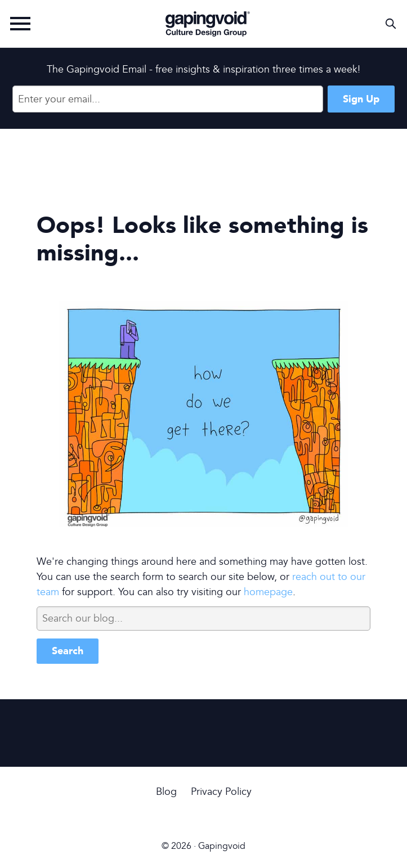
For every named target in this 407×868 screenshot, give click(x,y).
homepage (268, 592)
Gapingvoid (208, 24)
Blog (166, 792)
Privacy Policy (221, 792)
